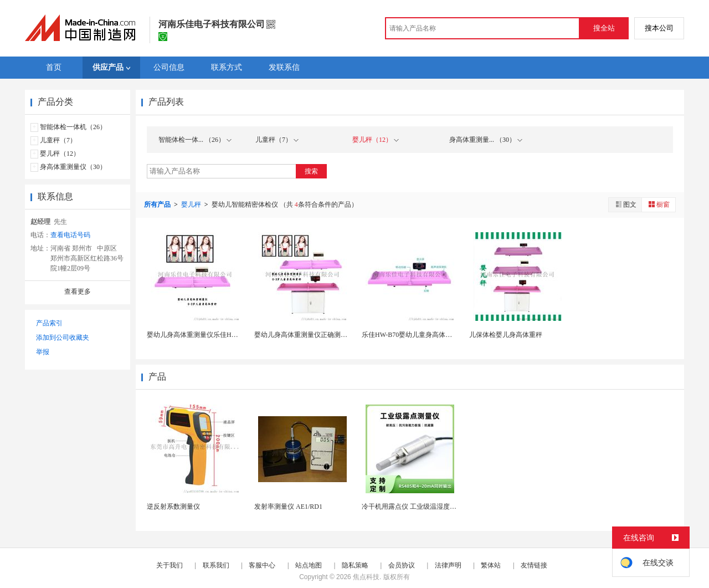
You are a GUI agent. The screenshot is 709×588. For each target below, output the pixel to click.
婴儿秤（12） (60, 154)
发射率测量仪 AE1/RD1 (288, 507)
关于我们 (169, 565)
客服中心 (262, 565)
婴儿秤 (192, 204)
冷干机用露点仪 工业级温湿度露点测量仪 (422, 507)
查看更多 (78, 292)
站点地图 (309, 565)
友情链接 (534, 565)
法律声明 (448, 565)
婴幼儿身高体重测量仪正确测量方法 (307, 335)
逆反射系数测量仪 (173, 507)
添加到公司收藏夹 (63, 338)
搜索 (311, 171)
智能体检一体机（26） (73, 127)
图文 (625, 204)
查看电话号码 (70, 235)
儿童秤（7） (58, 140)
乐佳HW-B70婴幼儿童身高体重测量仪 (417, 335)
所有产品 (158, 204)
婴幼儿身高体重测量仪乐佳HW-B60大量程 (209, 335)
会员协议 (402, 565)
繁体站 (491, 565)
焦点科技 (366, 577)
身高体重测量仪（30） (73, 167)
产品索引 (49, 323)
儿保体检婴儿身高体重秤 (506, 335)
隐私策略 (355, 565)
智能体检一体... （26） (195, 140)
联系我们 (216, 565)
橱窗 (659, 204)
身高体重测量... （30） (486, 140)
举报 (43, 352)
